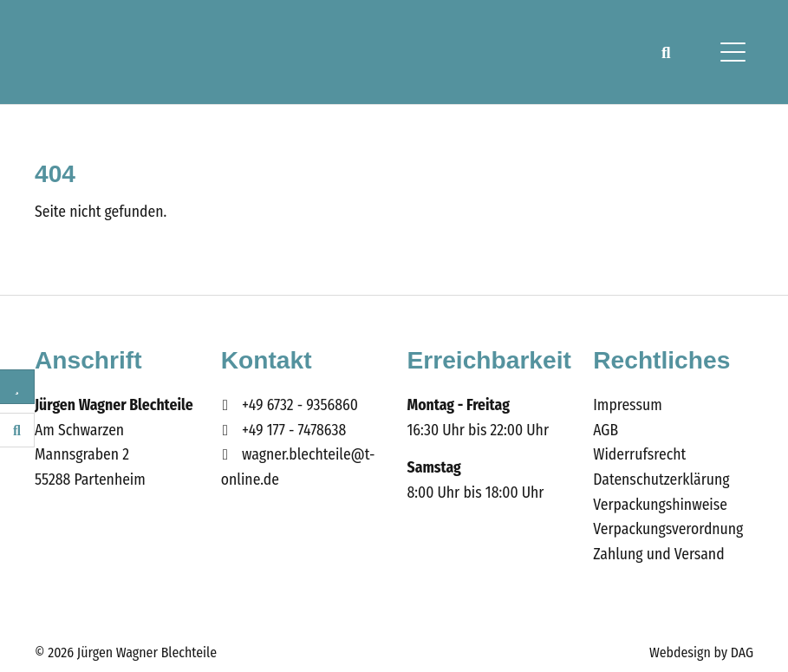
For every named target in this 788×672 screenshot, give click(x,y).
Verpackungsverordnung (668, 529)
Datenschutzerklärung (661, 480)
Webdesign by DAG (701, 652)
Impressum (627, 405)
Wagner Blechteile (103, 52)
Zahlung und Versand (658, 555)
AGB (606, 431)
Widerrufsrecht (639, 455)
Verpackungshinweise (660, 505)
